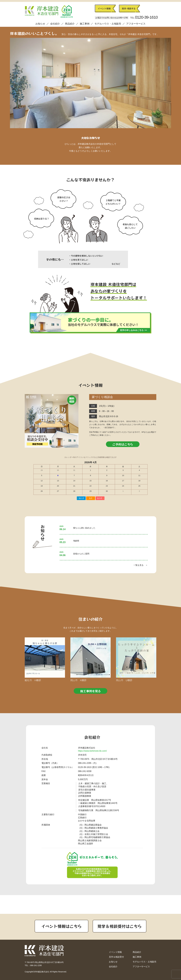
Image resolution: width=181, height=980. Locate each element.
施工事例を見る (90, 691)
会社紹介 (55, 24)
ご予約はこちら (123, 444)
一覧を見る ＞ (141, 565)
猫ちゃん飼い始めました (84, 528)
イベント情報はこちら (61, 926)
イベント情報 (115, 952)
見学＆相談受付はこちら (120, 926)
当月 (91, 498)
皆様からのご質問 (81, 554)
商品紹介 (70, 24)
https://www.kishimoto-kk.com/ (92, 751)
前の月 (82, 498)
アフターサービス (136, 24)
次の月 (100, 498)
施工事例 (85, 24)
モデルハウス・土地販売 (108, 24)
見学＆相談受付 (116, 957)
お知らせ (40, 24)
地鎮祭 (76, 541)
